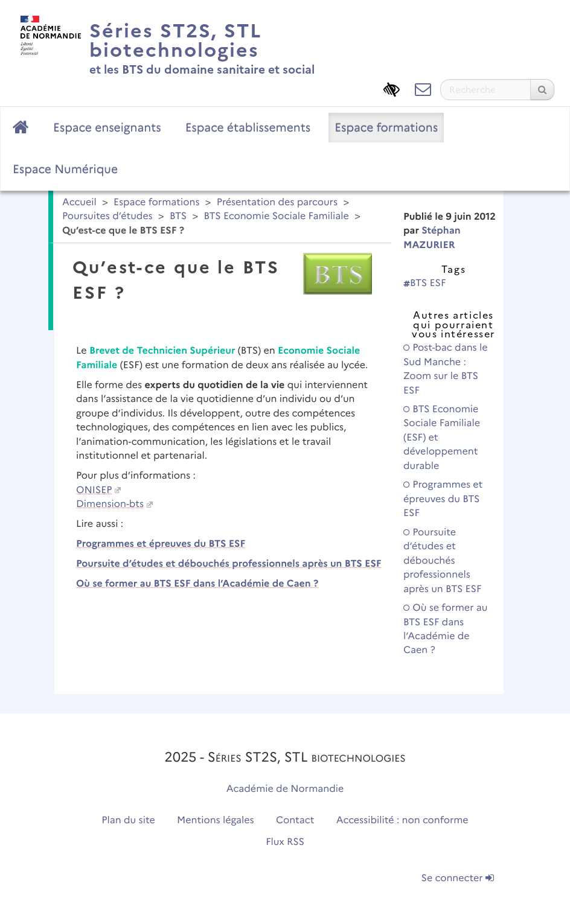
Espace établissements (248, 127)
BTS (178, 216)
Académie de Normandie (285, 789)
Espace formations (386, 127)
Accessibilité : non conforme (402, 820)
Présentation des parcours (277, 202)
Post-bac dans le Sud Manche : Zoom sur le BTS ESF (446, 369)
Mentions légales (216, 820)
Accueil (79, 202)
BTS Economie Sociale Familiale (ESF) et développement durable (442, 438)
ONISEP (94, 490)
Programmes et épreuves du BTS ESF (161, 544)
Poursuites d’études (107, 216)
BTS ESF (424, 283)
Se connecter (458, 878)
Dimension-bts (110, 504)
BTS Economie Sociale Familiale (276, 216)
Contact (295, 820)
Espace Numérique (65, 169)
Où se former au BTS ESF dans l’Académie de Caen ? (197, 584)
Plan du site (128, 820)
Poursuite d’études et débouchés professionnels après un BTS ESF (229, 564)
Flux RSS (285, 842)
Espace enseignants (107, 127)
